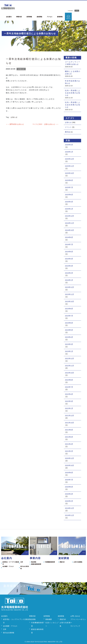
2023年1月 (69, 351)
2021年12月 (69, 416)
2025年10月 (69, 173)
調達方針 (62, 562)
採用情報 (29, 17)
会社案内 (9, 17)
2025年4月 (69, 202)
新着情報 (60, 17)
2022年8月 (69, 380)
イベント (68, 127)
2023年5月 (69, 330)
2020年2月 (69, 501)
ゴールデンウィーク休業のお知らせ (72, 63)
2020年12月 (69, 458)
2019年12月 (69, 508)
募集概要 (49, 619)
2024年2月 (69, 273)
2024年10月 (69, 230)
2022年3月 (69, 401)
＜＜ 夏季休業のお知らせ (15, 124)
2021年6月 (69, 437)
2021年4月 (69, 444)
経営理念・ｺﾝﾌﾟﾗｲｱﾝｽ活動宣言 (11, 563)
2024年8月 (69, 237)
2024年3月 (69, 266)
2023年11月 (69, 294)
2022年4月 (69, 394)
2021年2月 (69, 451)
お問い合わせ (75, 616)
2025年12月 (69, 159)
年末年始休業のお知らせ (72, 82)
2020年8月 (69, 473)
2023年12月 (69, 287)
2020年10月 (69, 465)
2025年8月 (69, 180)
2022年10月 (69, 373)
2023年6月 (69, 323)
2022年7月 (69, 387)
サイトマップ (75, 626)
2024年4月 (69, 259)
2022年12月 (69, 358)
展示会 (67, 132)
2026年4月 (69, 145)
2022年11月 (69, 366)
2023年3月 (69, 344)
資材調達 (39, 17)
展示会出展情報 (25, 568)
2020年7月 (69, 480)
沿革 (22, 562)
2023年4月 (69, 337)
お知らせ (21, 69)
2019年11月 (69, 515)
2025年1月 (69, 209)
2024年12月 (69, 216)
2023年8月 (69, 309)
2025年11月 (69, 166)
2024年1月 (69, 280)
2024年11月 (69, 223)
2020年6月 (69, 487)
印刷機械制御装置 (50, 562)
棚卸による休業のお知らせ (72, 73)
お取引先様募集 (78, 562)
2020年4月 (69, 494)
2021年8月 (69, 430)
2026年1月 (69, 152)
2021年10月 (69, 423)
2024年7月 (69, 244)
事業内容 (19, 17)
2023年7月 (69, 316)
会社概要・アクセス (8, 566)
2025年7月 (69, 187)
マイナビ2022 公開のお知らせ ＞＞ (45, 124)
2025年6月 (69, 195)
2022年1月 (69, 408)
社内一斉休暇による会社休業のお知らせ (72, 93)
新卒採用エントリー (79, 17)
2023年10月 (69, 301)
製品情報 (34, 562)
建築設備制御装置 (36, 564)
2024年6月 (69, 252)
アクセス (50, 17)
